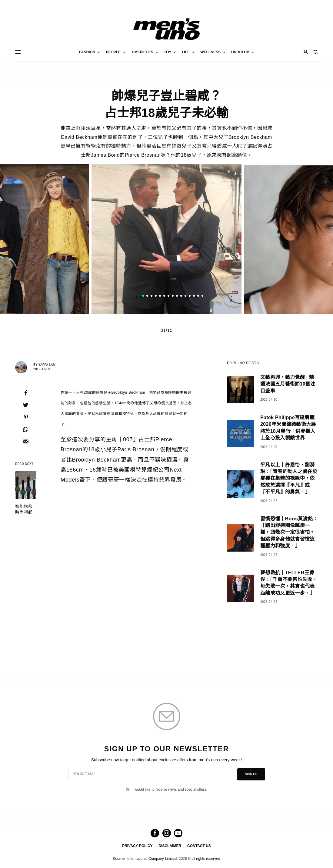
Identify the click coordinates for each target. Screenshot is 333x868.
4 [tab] (156, 296)
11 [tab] (185, 296)
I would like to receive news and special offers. (170, 789)
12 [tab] (190, 296)
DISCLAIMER (170, 846)
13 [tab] (194, 296)
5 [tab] (160, 296)
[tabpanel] (166, 239)
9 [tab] (177, 296)
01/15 (166, 330)
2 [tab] (147, 296)
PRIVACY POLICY (137, 846)
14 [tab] (198, 296)
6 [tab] (164, 296)
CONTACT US (199, 846)
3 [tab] (152, 296)
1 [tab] (143, 296)
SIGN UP (251, 774)
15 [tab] (202, 296)
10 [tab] (181, 296)
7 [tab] (168, 296)
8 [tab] (173, 296)
